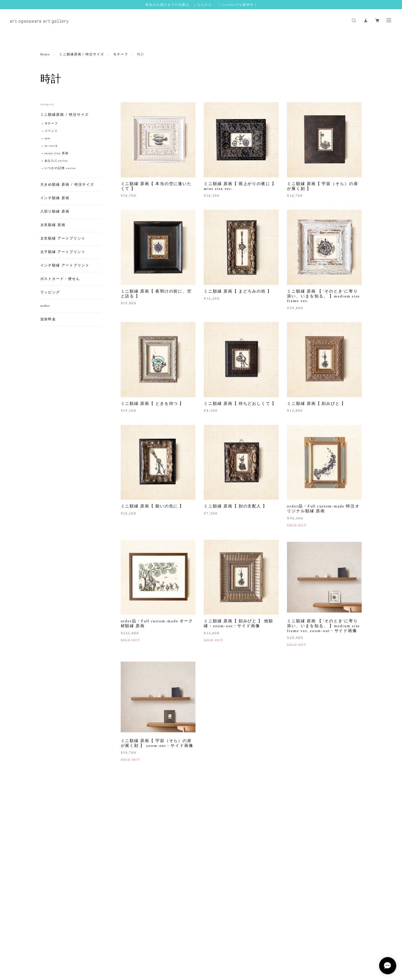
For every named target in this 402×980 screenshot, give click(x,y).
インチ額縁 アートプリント (65, 265)
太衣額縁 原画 (53, 225)
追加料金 (48, 319)
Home (45, 54)
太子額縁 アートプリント (63, 252)
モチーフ (121, 54)
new (48, 139)
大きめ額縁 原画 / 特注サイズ (67, 185)
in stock (51, 146)
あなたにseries (56, 161)
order (45, 306)
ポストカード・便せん (60, 279)
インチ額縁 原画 (55, 198)
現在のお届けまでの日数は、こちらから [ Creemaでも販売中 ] (201, 5)
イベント (52, 131)
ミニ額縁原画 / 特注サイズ (82, 54)
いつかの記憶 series (60, 168)
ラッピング (50, 292)
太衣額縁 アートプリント (63, 238)
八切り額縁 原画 (55, 212)
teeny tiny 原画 (57, 153)
